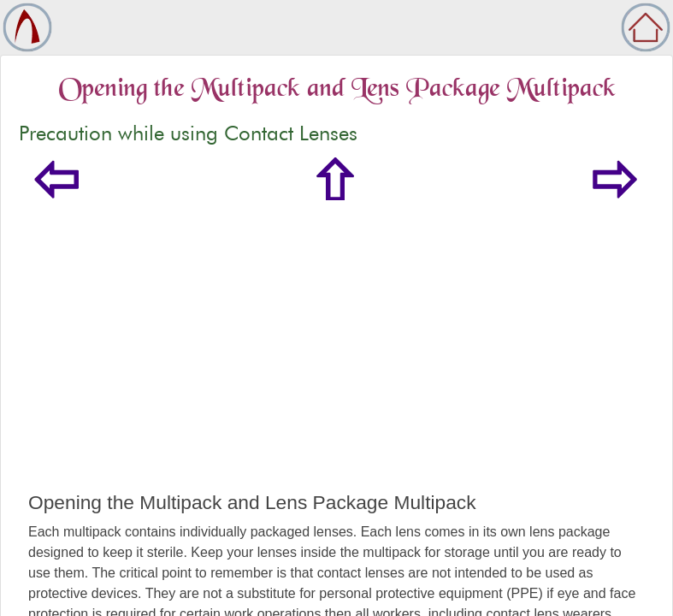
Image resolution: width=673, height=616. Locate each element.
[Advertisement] (336, 363)
